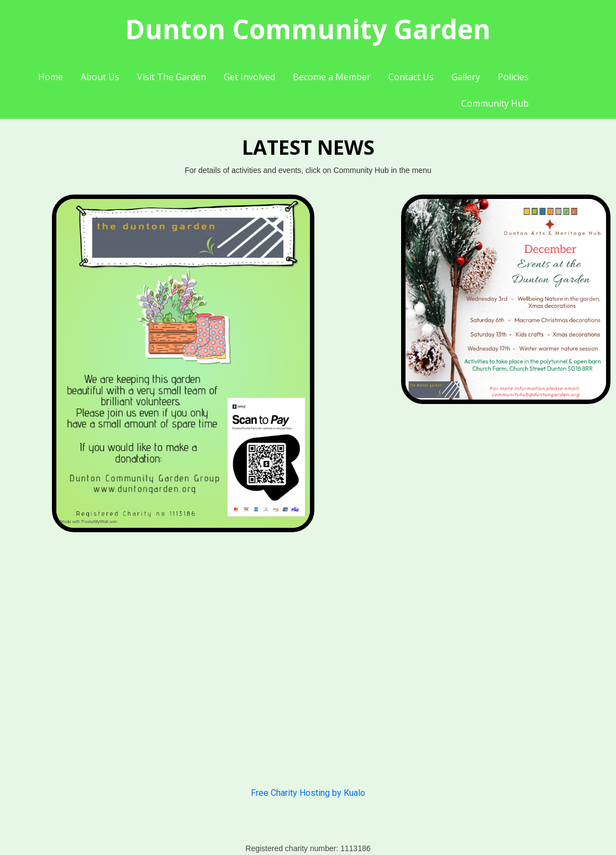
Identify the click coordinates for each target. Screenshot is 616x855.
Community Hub (495, 103)
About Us (100, 77)
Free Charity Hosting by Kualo (308, 793)
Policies (513, 77)
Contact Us (411, 77)
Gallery (466, 77)
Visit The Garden (172, 77)
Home (51, 77)
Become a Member (332, 77)
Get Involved (249, 77)
